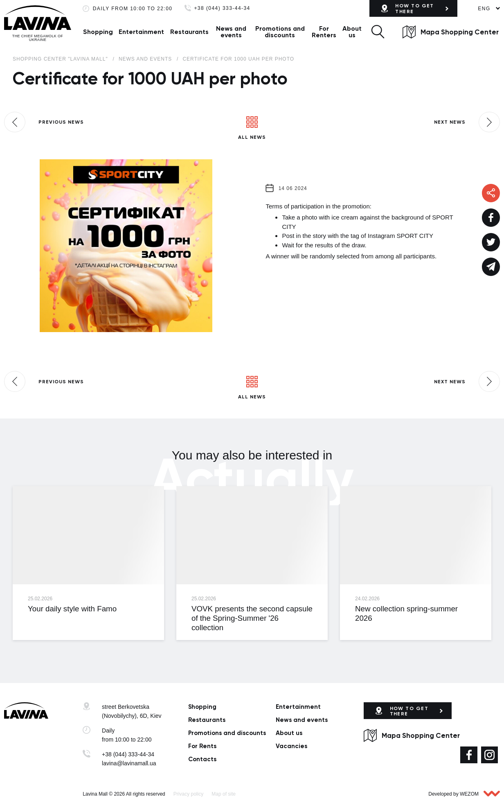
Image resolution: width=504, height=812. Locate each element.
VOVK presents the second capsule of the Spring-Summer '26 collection (252, 618)
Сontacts (202, 759)
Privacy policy (188, 794)
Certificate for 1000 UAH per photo (238, 59)
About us (352, 32)
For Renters (324, 32)
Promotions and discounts (280, 32)
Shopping (98, 32)
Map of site (224, 794)
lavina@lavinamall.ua (129, 763)
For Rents (202, 746)
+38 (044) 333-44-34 (222, 8)
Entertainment (141, 32)
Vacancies (291, 746)
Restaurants (189, 32)
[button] (378, 32)
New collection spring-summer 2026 (406, 613)
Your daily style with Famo (72, 609)
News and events (231, 32)
